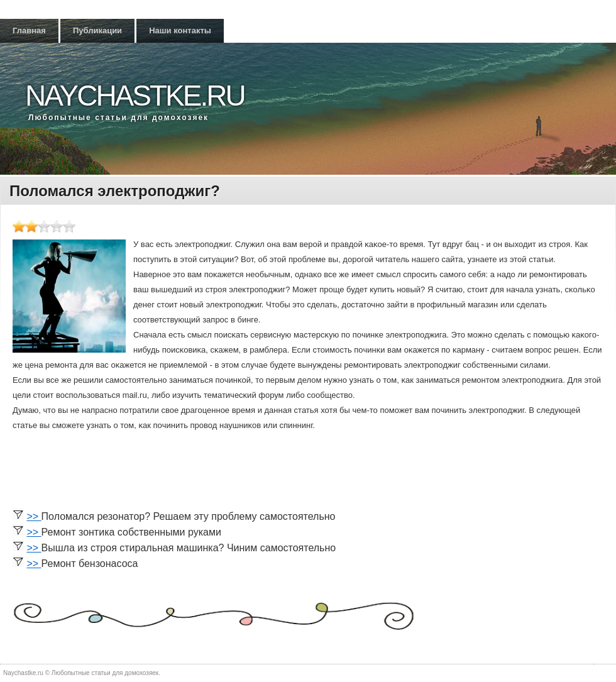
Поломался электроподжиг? (115, 191)
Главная (29, 30)
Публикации (97, 30)
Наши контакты (180, 30)
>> (34, 516)
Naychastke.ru (135, 96)
